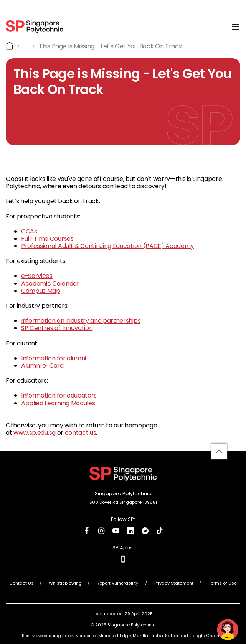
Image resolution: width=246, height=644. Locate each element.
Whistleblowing (65, 583)
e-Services (37, 276)
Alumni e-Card (42, 366)
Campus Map (41, 291)
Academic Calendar (50, 283)
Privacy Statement (174, 583)
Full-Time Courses (47, 239)
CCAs (29, 231)
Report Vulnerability (118, 583)
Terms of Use (223, 583)
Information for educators (59, 395)
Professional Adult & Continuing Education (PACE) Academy (107, 246)
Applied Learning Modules (58, 403)
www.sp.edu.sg (35, 433)
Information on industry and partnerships (81, 321)
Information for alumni (54, 358)
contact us (81, 433)
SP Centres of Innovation (57, 328)
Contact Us (21, 583)
